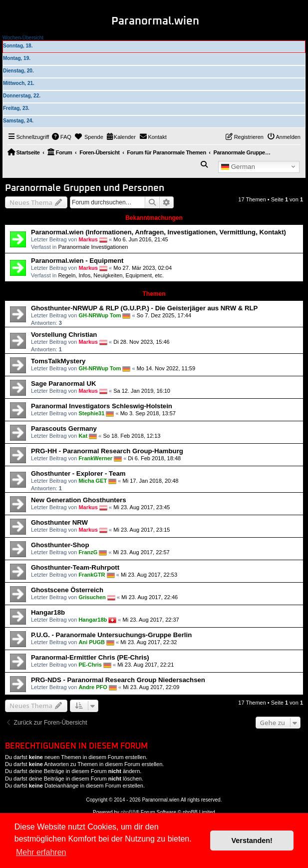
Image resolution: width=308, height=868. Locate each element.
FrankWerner (95, 458)
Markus (88, 239)
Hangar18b (48, 612)
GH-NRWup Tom (100, 315)
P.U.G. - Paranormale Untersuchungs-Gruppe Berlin (111, 635)
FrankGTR (92, 575)
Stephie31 (91, 413)
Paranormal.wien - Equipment (77, 261)
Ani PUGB (92, 642)
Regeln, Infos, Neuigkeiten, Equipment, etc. (111, 275)
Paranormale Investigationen (93, 247)
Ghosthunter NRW (59, 522)
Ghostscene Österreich (67, 590)
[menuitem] (61, 137)
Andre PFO (93, 687)
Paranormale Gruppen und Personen (85, 188)
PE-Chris (90, 665)
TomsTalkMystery (58, 361)
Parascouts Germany (64, 429)
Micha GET (93, 481)
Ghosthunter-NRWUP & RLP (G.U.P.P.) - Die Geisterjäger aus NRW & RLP (144, 308)
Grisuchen (92, 597)
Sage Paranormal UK (63, 384)
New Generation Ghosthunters (79, 500)
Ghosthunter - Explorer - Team (78, 473)
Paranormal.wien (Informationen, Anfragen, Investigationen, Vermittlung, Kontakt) (158, 232)
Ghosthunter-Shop (60, 545)
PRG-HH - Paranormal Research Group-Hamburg (107, 451)
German (238, 166)
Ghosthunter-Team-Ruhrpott (75, 567)
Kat (83, 436)
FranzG (88, 552)
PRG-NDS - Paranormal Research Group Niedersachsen (118, 680)
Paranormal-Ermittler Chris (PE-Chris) (90, 657)
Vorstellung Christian (64, 335)
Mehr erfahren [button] (41, 852)
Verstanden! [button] (252, 841)
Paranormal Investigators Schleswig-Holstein (102, 406)
